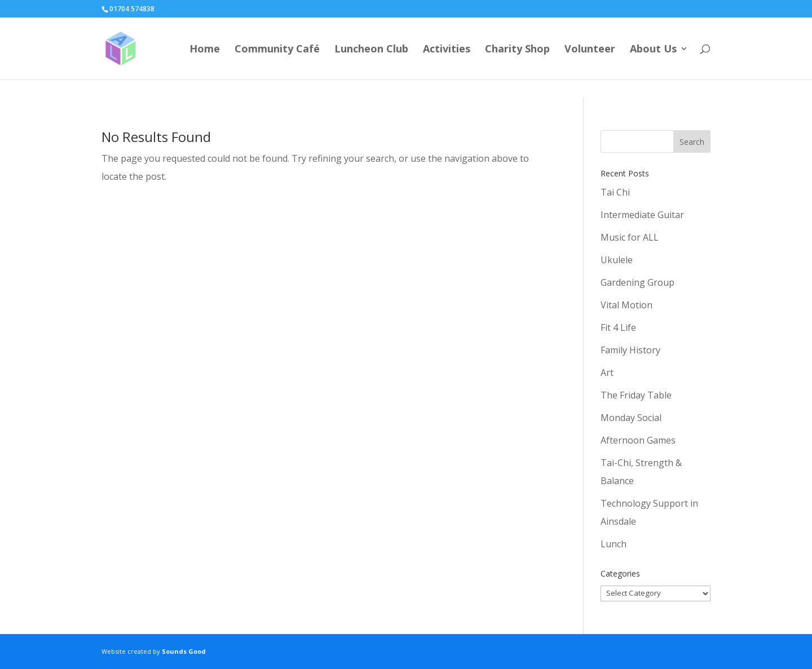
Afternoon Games (638, 440)
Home (205, 50)
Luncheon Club (371, 50)
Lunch (614, 544)
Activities (447, 50)
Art (607, 373)
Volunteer (590, 50)
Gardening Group (637, 282)
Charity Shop (517, 50)
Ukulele (617, 260)
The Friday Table (636, 395)
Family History (630, 350)
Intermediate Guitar (642, 215)
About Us (653, 50)
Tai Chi (615, 192)
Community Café (277, 50)
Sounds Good (184, 651)
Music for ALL (630, 237)
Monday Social (631, 418)
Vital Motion (626, 305)
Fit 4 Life (618, 327)
